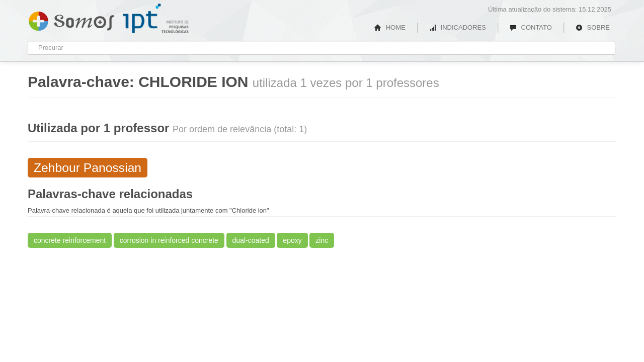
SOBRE (593, 27)
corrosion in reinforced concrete (169, 240)
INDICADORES (458, 27)
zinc (322, 240)
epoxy (292, 240)
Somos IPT (71, 19)
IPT (156, 19)
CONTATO (531, 27)
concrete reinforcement (70, 240)
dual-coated (251, 240)
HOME (390, 27)
